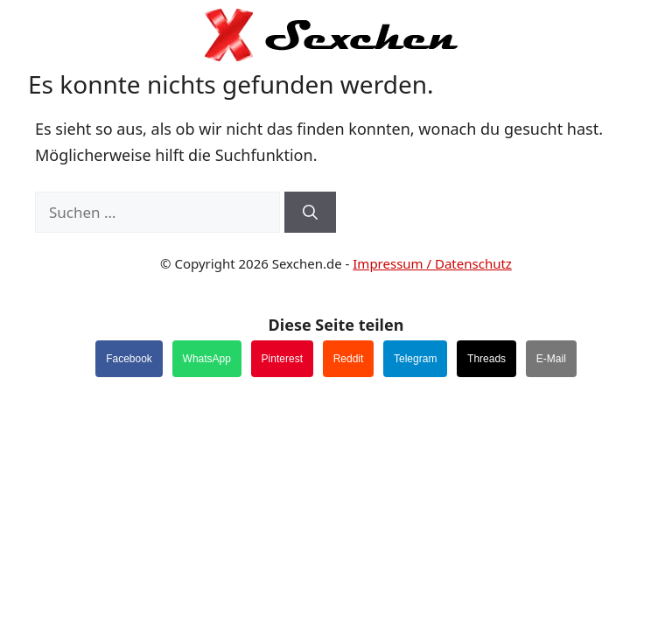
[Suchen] (310, 213)
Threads (486, 359)
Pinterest (282, 359)
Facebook (129, 359)
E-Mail (551, 359)
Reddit (349, 359)
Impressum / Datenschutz (432, 263)
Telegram (415, 359)
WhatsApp (207, 359)
